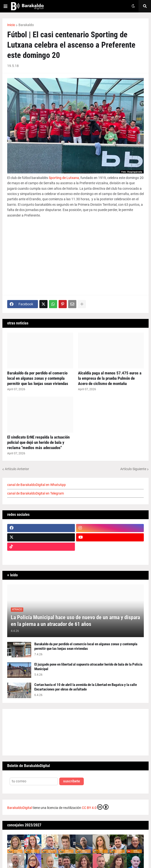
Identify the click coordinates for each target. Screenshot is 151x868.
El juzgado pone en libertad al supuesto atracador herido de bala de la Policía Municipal (88, 667)
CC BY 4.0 (95, 807)
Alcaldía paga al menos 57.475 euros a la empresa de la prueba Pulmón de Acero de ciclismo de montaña (110, 378)
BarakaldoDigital (20, 808)
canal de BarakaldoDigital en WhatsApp (36, 485)
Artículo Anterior (17, 469)
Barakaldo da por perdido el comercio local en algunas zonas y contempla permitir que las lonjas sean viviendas (38, 378)
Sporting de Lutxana (64, 178)
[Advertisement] (75, 257)
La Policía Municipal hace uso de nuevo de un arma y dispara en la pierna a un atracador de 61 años (75, 621)
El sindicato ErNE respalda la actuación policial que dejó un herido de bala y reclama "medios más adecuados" (38, 442)
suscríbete (72, 781)
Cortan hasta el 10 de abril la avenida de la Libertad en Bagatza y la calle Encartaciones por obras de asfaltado (86, 687)
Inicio (11, 25)
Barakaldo (26, 25)
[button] (6, 6)
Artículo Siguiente (133, 469)
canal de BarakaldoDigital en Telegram (36, 493)
